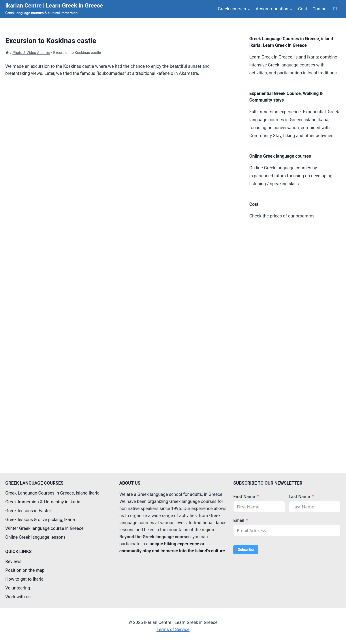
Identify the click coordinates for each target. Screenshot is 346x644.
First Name (244, 497)
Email (239, 520)
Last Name (299, 497)
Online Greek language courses (280, 156)
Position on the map (25, 570)
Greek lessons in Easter (28, 511)
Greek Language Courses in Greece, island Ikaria (52, 493)
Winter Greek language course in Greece (44, 528)
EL (336, 9)
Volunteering (18, 588)
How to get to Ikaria (24, 579)
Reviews (13, 561)
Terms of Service (173, 629)
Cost (303, 9)
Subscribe (246, 550)
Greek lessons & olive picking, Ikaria (40, 519)
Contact (320, 9)
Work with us (18, 597)
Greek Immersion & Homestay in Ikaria (43, 502)
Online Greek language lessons (35, 537)
